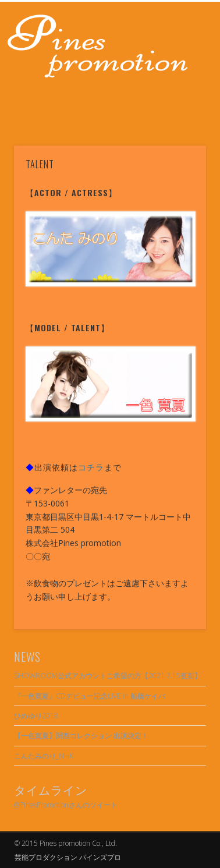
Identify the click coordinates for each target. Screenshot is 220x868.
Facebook (97, 109)
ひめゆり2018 (36, 716)
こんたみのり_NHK (44, 756)
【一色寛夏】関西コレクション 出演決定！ (81, 736)
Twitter (120, 109)
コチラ (91, 467)
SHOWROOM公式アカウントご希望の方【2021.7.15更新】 (108, 676)
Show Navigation (178, 104)
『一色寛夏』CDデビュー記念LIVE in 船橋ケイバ (90, 696)
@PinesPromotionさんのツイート (66, 805)
